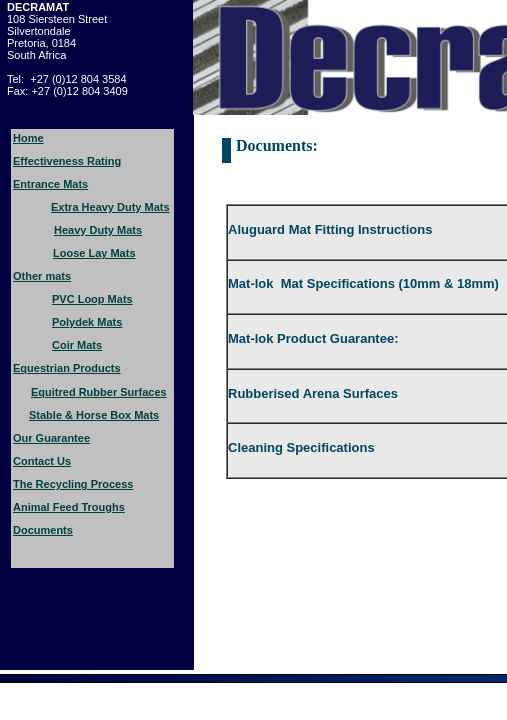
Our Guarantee (51, 438)
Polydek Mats (87, 322)
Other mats (42, 276)
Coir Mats (77, 345)
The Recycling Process (73, 484)
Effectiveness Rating (67, 161)
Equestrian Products (67, 368)
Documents (43, 530)
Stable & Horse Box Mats (94, 415)
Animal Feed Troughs (69, 507)
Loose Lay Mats (94, 253)
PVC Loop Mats (92, 299)
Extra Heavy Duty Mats (110, 207)
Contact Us (42, 461)
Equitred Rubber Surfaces (99, 392)
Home (28, 138)
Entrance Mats (50, 184)
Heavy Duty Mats (98, 230)
